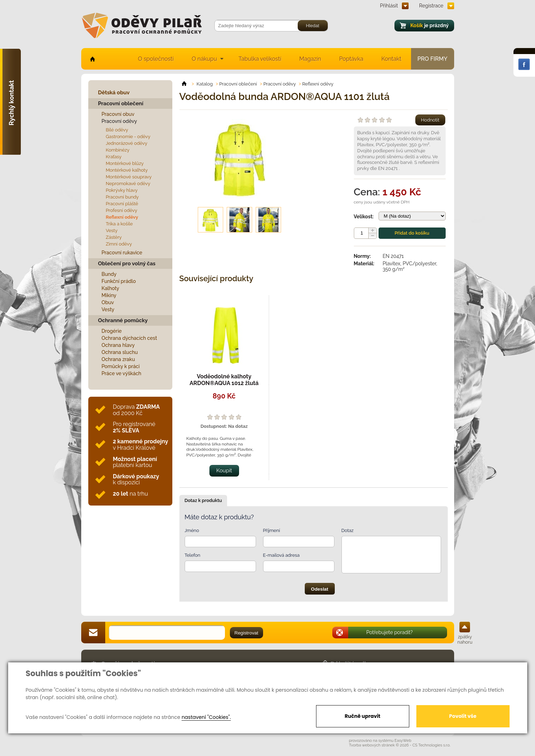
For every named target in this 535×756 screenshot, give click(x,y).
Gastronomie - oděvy (128, 137)
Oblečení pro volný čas (127, 264)
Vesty (112, 231)
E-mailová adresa (281, 555)
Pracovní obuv (118, 114)
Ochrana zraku (118, 359)
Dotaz (348, 530)
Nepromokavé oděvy (128, 184)
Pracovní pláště (122, 204)
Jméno (192, 530)
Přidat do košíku (412, 233)
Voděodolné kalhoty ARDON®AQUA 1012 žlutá (224, 380)
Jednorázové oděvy (127, 143)
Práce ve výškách (122, 373)
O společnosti (156, 59)
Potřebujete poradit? (390, 632)
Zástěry (114, 237)
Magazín (310, 59)
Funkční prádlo (119, 281)
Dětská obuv (114, 93)
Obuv (108, 302)
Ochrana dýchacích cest (129, 338)
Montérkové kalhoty (127, 170)
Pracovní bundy (122, 197)
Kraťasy (114, 157)
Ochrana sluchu (120, 352)
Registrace (431, 6)
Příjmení (272, 530)
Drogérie (112, 331)
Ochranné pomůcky (123, 320)
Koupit (224, 471)
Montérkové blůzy (125, 163)
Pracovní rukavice (122, 253)
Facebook (524, 64)
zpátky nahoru (465, 639)
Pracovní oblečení (121, 104)
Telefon (193, 555)
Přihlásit (389, 6)
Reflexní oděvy (122, 217)
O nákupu (204, 59)
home (92, 59)
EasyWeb (403, 741)
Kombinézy (118, 150)
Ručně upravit (362, 716)
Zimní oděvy (119, 244)
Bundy (109, 274)
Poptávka (351, 59)
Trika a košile (119, 224)
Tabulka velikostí (260, 59)
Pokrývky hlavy (122, 190)
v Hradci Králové (141, 445)
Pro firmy (432, 59)
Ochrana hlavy (118, 345)
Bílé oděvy (117, 130)
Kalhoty (111, 288)
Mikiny (109, 295)
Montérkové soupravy (129, 177)
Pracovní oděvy (119, 121)
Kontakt (391, 59)
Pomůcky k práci (121, 366)
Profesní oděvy (122, 210)
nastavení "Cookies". (206, 717)
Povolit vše (463, 716)
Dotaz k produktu (203, 500)
